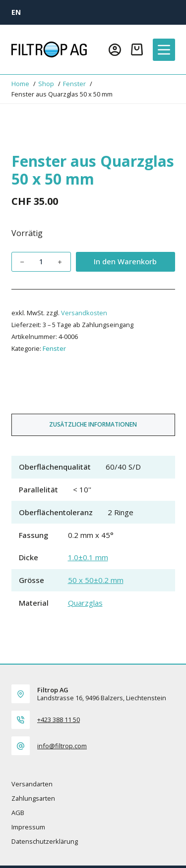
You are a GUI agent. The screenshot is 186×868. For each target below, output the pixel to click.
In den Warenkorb (125, 261)
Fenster (54, 348)
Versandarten (32, 784)
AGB (18, 813)
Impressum (28, 827)
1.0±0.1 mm (88, 557)
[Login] (115, 50)
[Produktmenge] (41, 262)
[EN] (16, 12)
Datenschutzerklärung (45, 842)
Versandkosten (84, 313)
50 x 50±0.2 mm (96, 580)
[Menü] (164, 50)
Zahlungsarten (33, 798)
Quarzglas (85, 603)
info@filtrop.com (62, 746)
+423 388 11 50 (59, 720)
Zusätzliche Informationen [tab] (93, 424)
